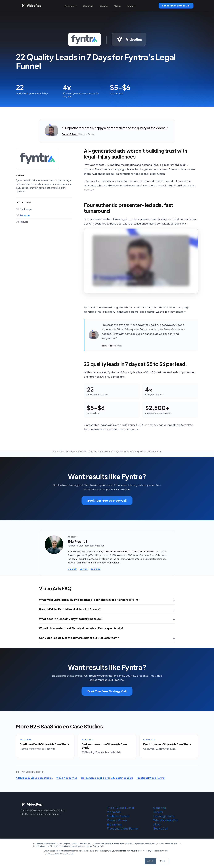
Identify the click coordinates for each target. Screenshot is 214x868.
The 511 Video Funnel (120, 808)
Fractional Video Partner (151, 778)
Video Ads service (67, 778)
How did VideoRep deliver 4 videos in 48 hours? (70, 609)
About (157, 824)
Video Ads (114, 812)
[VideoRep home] (31, 6)
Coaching (160, 808)
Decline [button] (163, 861)
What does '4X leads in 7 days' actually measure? (71, 619)
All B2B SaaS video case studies (34, 778)
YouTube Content (118, 816)
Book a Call (161, 828)
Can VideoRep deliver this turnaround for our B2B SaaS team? (79, 638)
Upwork (84, 569)
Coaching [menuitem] (88, 6)
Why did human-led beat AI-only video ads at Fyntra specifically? (81, 628)
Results (22, 222)
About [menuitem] (117, 6)
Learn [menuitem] (131, 6)
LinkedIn (72, 569)
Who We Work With (166, 820)
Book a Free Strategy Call (176, 6)
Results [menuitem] (104, 6)
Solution (23, 215)
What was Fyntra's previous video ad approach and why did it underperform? (89, 600)
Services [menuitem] (71, 6)
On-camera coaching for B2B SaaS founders (107, 778)
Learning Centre (164, 816)
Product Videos (117, 820)
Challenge (24, 209)
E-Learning (114, 824)
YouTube (96, 569)
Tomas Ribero (70, 134)
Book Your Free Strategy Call (107, 500)
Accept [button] (150, 861)
